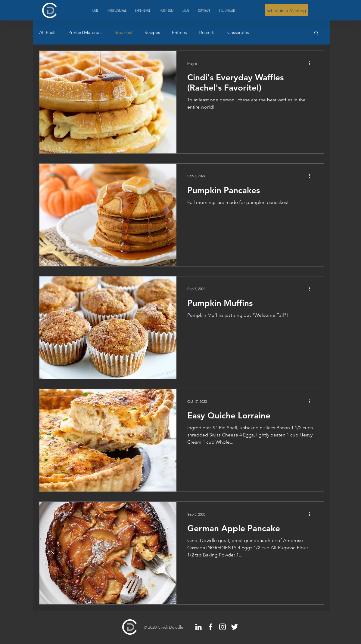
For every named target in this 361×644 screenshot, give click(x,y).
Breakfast (123, 32)
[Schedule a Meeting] (286, 10)
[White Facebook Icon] (210, 627)
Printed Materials (85, 32)
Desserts (207, 32)
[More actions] (312, 63)
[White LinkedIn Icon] (198, 627)
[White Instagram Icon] (223, 627)
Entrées (179, 32)
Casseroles (238, 32)
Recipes (152, 32)
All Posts (48, 32)
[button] (316, 33)
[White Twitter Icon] (235, 627)
